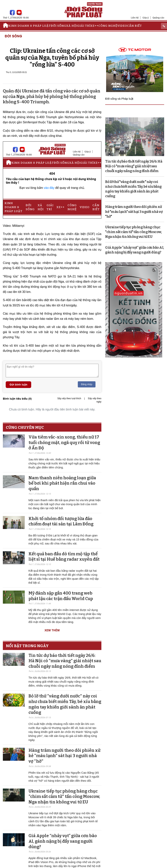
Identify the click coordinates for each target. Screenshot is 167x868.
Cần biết (134, 26)
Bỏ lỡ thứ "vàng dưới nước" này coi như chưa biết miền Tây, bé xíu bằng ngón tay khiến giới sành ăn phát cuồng (65, 704)
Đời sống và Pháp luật (119, 99)
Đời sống (58, 26)
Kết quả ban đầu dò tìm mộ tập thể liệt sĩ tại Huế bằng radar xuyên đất (64, 557)
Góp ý (146, 18)
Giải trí (84, 26)
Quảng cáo (158, 18)
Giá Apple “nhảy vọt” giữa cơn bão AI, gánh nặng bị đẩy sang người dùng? (63, 841)
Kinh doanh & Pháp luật (30, 26)
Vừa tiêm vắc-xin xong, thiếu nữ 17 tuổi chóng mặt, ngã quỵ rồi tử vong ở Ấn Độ (64, 442)
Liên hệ (135, 18)
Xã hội (72, 26)
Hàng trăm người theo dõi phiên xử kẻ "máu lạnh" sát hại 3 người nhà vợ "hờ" (64, 756)
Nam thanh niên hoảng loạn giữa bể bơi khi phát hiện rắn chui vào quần (62, 483)
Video (122, 26)
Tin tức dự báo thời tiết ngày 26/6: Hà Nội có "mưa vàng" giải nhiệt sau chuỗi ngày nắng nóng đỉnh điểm (65, 661)
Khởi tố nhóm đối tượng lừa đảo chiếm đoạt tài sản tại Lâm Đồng (61, 521)
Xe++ (94, 26)
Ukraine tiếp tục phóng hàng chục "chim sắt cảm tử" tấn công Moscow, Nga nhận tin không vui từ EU (64, 797)
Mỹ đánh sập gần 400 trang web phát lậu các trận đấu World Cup (61, 596)
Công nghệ (108, 26)
